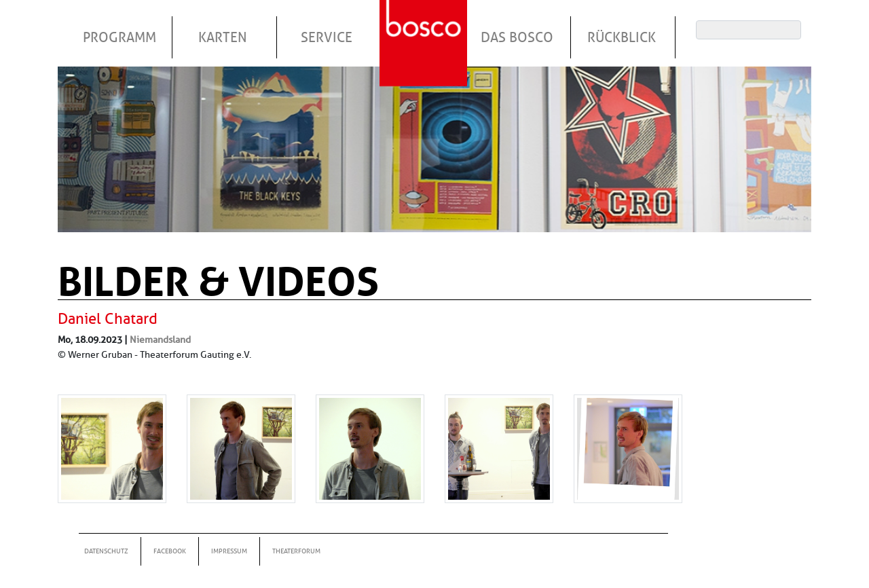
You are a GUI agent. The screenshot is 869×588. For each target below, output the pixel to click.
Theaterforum (296, 551)
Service (327, 37)
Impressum (229, 551)
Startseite (425, 26)
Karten (223, 37)
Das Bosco (517, 37)
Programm (119, 37)
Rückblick (622, 37)
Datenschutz (106, 551)
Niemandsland (160, 339)
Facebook (170, 551)
